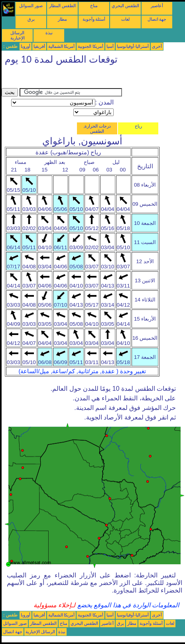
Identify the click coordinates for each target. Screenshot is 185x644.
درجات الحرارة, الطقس (97, 129)
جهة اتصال (157, 19)
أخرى (157, 46)
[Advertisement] (65, 78)
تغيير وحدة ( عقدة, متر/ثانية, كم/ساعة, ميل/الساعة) (82, 371)
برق (31, 19)
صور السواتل (31, 6)
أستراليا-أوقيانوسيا (133, 46)
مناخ (94, 6)
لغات (125, 19)
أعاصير (157, 6)
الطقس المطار (62, 6)
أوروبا (26, 46)
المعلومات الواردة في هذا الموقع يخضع (127, 605)
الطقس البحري (125, 6)
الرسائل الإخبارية (18, 35)
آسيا (110, 46)
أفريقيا (39, 46)
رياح (138, 126)
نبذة (49, 33)
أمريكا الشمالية (62, 46)
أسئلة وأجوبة (94, 19)
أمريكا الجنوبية (91, 46)
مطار (62, 19)
